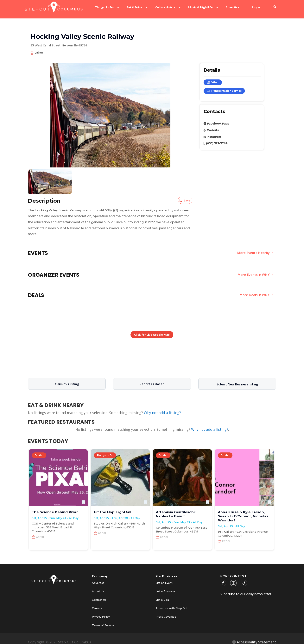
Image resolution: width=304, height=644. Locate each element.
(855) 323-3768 (216, 138)
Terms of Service (103, 620)
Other (213, 77)
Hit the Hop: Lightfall (113, 507)
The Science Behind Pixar (55, 507)
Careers (97, 603)
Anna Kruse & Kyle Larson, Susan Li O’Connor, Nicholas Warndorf (243, 511)
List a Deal (163, 595)
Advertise (232, 7)
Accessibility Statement (256, 637)
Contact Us (99, 595)
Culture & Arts (165, 7)
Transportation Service (224, 86)
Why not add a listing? (162, 408)
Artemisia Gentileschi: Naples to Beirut (176, 509)
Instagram (212, 132)
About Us (98, 586)
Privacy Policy (101, 612)
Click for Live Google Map (152, 330)
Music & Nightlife (200, 7)
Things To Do (104, 7)
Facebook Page (217, 119)
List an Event (164, 578)
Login (256, 7)
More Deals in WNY (254, 290)
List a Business (165, 586)
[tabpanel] (50, 177)
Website (211, 125)
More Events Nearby (253, 248)
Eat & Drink (134, 7)
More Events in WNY (253, 270)
